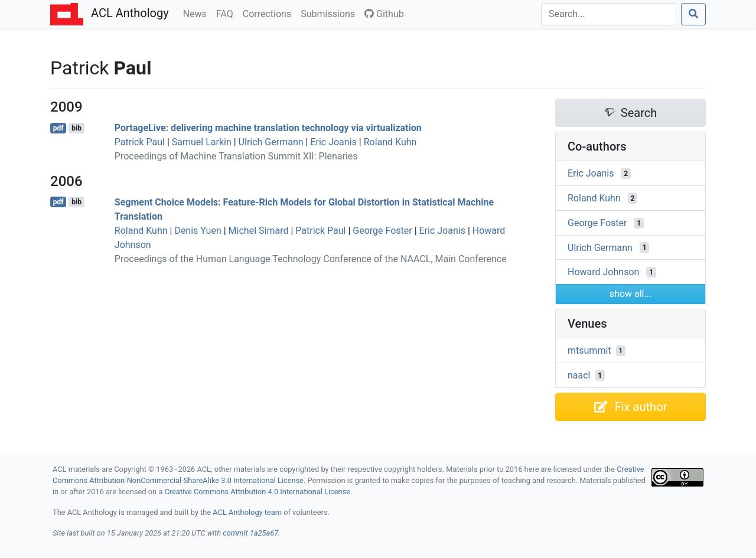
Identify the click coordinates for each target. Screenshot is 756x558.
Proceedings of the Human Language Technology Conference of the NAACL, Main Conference (311, 259)
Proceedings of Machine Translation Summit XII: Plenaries (236, 156)
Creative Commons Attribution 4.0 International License (257, 492)
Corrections (269, 13)
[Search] (609, 14)
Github (384, 14)
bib (76, 128)
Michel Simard (259, 231)
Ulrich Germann (271, 142)
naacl (579, 375)
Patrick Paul (140, 142)
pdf (58, 128)
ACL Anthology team (247, 512)
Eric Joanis (333, 142)
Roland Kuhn (390, 142)
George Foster (382, 231)
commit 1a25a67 (250, 533)
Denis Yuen (198, 231)
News (197, 13)
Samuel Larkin (202, 142)
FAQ (227, 13)
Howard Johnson (603, 272)
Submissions (330, 13)
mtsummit (589, 350)
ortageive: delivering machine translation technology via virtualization (268, 128)
